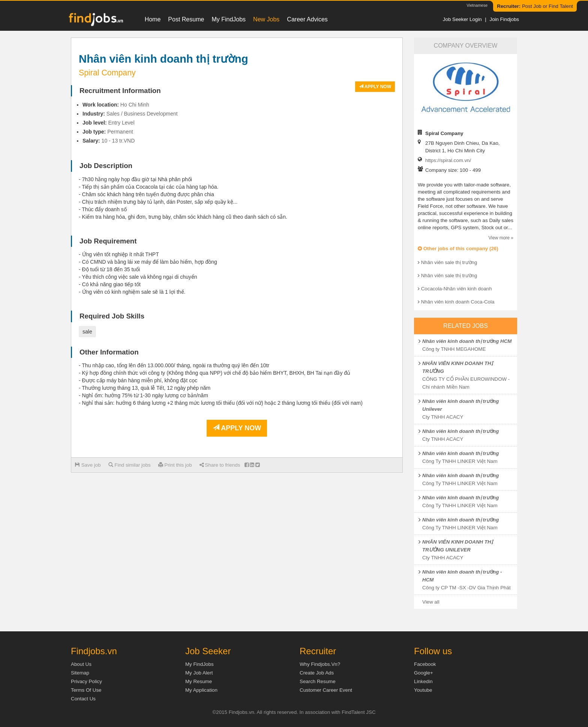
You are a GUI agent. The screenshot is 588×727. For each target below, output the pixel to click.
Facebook (425, 664)
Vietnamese (477, 5)
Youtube (423, 690)
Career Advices (307, 19)
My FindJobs (229, 19)
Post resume (186, 19)
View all (431, 602)
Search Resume (318, 681)
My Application (201, 690)
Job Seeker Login (462, 19)
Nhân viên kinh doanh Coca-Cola (458, 302)
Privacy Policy (86, 681)
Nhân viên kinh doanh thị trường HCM (467, 341)
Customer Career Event (326, 690)
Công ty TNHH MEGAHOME (454, 349)
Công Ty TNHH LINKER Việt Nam (460, 461)
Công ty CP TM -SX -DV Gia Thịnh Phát (466, 588)
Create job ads (317, 673)
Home (153, 19)
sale (87, 332)
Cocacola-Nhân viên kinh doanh (457, 289)
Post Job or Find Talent (535, 6)
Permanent (120, 132)
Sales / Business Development (142, 114)
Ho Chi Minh (135, 105)
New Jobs (266, 19)
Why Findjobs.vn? (320, 664)
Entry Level (121, 123)
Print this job (175, 465)
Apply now (375, 87)
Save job (88, 465)
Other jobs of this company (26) (458, 249)
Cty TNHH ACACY (443, 417)
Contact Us (83, 699)
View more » (501, 238)
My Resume (199, 681)
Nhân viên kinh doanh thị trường (460, 431)
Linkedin (423, 681)
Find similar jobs (130, 465)
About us (81, 664)
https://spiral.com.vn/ (448, 160)
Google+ (424, 673)
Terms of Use (86, 690)
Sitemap (80, 673)
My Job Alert (199, 673)
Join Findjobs (504, 19)
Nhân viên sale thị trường (449, 262)
